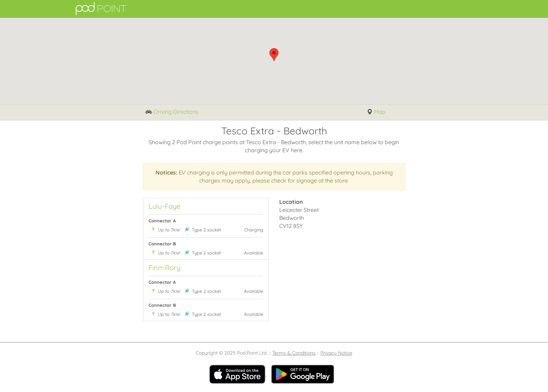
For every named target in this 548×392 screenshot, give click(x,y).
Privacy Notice (336, 353)
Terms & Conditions (294, 353)
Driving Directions (172, 112)
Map (376, 112)
